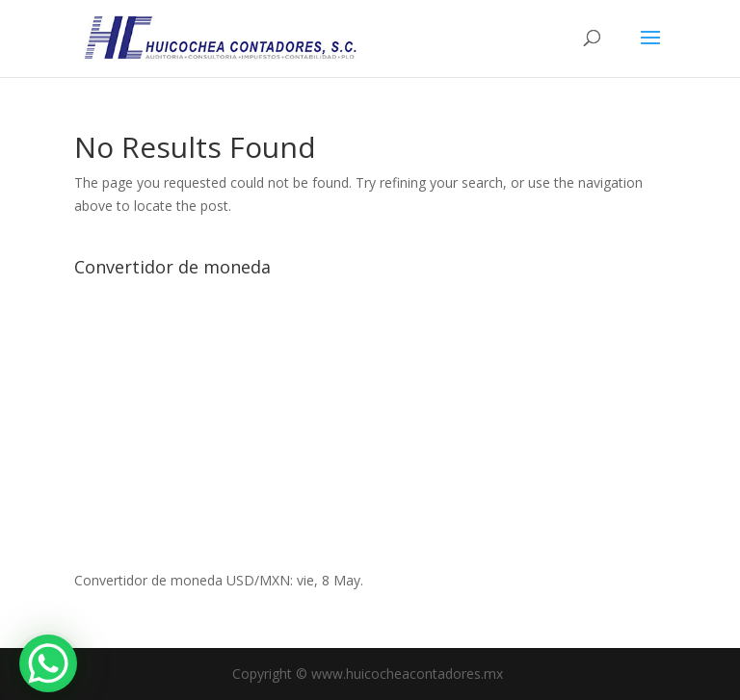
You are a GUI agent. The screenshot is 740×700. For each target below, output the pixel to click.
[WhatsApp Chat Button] (48, 663)
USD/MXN (258, 580)
